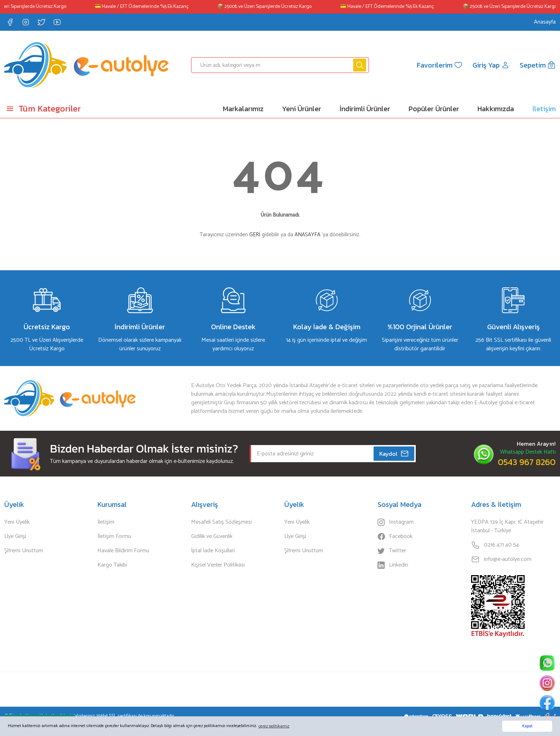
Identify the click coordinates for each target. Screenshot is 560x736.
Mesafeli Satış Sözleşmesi (221, 522)
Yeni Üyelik (17, 522)
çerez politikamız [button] (274, 726)
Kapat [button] (527, 726)
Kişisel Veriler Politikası (218, 565)
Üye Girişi (15, 537)
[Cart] (538, 65)
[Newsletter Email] (333, 454)
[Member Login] (491, 65)
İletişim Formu (114, 537)
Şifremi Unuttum (24, 551)
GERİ (255, 235)
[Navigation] (70, 109)
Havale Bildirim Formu (123, 551)
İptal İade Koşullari (213, 551)
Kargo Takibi (112, 565)
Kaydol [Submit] (394, 454)
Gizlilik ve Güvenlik (212, 537)
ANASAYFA (307, 235)
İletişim (106, 522)
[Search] (280, 65)
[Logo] (86, 65)
